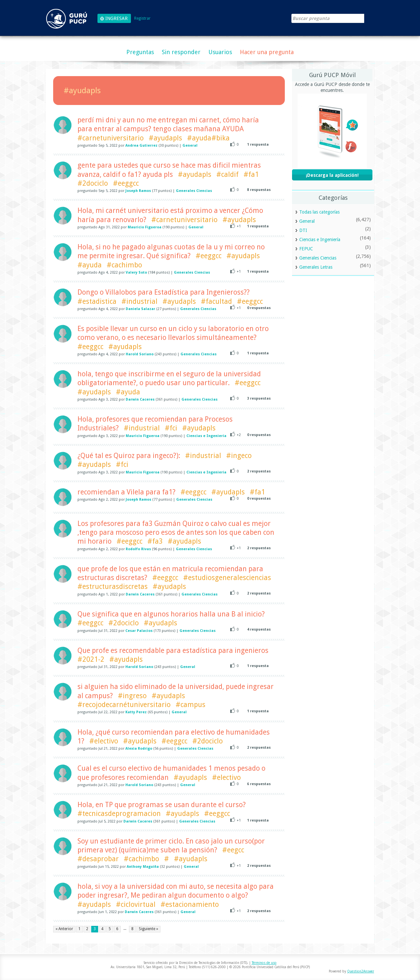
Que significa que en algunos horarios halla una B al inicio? (171, 614)
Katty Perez (136, 712)
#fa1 (251, 174)
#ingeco (239, 456)
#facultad (216, 301)
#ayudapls (165, 138)
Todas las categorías (319, 212)
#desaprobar (98, 859)
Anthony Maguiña (143, 867)
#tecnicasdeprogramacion (119, 813)
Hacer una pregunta (267, 52)
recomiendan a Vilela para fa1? (126, 492)
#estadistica (97, 301)
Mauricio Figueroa (145, 227)
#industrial (139, 301)
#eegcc (233, 850)
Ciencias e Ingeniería (206, 436)
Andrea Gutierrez (141, 146)
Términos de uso (264, 963)
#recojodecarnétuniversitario (124, 705)
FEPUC (306, 249)
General (190, 146)
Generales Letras (316, 267)
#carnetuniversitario (111, 138)
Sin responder (181, 52)
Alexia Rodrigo (139, 749)
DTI (303, 230)
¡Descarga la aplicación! (332, 175)
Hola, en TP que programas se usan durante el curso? (162, 805)
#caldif (227, 174)
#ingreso (132, 696)
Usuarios (220, 52)
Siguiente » (148, 929)
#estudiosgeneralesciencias (227, 578)
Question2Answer (361, 971)
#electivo (104, 741)
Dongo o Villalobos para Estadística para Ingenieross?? (164, 292)
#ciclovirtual (136, 904)
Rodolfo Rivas (138, 549)
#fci (171, 428)
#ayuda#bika (208, 138)
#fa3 (155, 541)
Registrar (142, 19)
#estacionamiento (190, 904)
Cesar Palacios (139, 631)
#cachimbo (124, 265)
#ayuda (90, 265)
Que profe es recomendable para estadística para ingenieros (173, 650)
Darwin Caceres (140, 399)
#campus (190, 705)
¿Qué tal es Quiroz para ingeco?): (129, 456)
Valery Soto (136, 272)
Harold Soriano (140, 354)
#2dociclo (93, 183)
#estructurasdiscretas (113, 586)
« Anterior (64, 929)
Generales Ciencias (194, 191)
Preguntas (140, 52)
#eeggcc (126, 183)
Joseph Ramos (138, 191)
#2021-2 (91, 659)
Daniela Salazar (140, 309)
